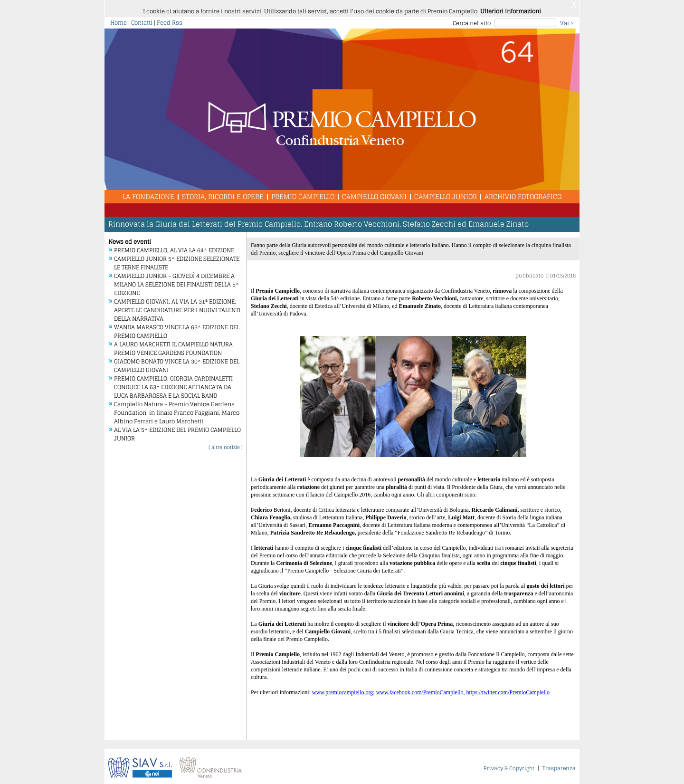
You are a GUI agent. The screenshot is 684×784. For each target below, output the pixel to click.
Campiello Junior (446, 193)
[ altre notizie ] (226, 443)
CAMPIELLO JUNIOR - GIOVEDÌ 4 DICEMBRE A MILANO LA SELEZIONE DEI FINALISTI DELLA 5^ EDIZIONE (176, 281)
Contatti (142, 19)
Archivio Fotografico (523, 193)
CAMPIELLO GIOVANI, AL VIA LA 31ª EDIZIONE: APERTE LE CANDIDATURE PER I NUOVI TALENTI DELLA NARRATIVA (177, 306)
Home (119, 19)
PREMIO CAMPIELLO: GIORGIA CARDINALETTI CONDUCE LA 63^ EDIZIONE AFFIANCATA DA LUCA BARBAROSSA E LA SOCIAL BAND (173, 383)
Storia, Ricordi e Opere (223, 193)
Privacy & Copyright (509, 765)
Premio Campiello (303, 193)
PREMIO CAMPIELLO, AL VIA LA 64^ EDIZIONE (174, 246)
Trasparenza (559, 765)
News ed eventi (130, 238)
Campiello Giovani (374, 193)
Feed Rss (170, 19)
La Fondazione (148, 193)
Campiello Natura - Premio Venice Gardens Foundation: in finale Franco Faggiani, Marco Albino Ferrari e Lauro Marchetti (177, 409)
